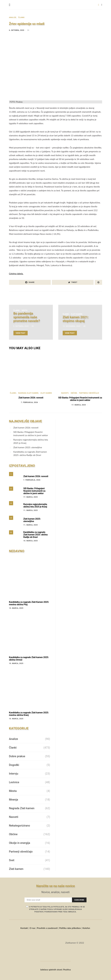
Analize (13, 17)
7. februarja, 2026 (29, 402)
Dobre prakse (17, 756)
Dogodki (14, 765)
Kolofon (87, 928)
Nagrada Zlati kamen (28, 393)
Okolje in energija (20, 843)
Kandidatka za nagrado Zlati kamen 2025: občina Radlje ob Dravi (30, 453)
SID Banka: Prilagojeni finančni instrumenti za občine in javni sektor (80, 399)
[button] (102, 5)
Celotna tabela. (16, 273)
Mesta (25, 310)
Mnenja (14, 800)
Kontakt (24, 928)
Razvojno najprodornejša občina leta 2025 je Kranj (31, 441)
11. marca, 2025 (31, 510)
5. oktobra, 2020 (21, 326)
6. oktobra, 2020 (17, 30)
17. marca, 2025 (79, 405)
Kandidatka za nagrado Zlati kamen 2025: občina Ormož (29, 659)
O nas (33, 928)
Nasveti (65, 393)
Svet (12, 860)
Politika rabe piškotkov (70, 928)
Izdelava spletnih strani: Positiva (55, 969)
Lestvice (14, 782)
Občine (74, 393)
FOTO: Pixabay (16, 102)
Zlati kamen (77, 314)
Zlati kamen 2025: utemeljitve (28, 447)
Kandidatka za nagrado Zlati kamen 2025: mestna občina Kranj (29, 714)
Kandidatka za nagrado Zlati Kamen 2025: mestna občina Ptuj (29, 603)
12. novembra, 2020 (72, 326)
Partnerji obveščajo (89, 393)
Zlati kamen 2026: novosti (31, 398)
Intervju (14, 774)
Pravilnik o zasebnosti (47, 928)
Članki (21, 17)
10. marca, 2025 (31, 541)
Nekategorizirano (20, 826)
